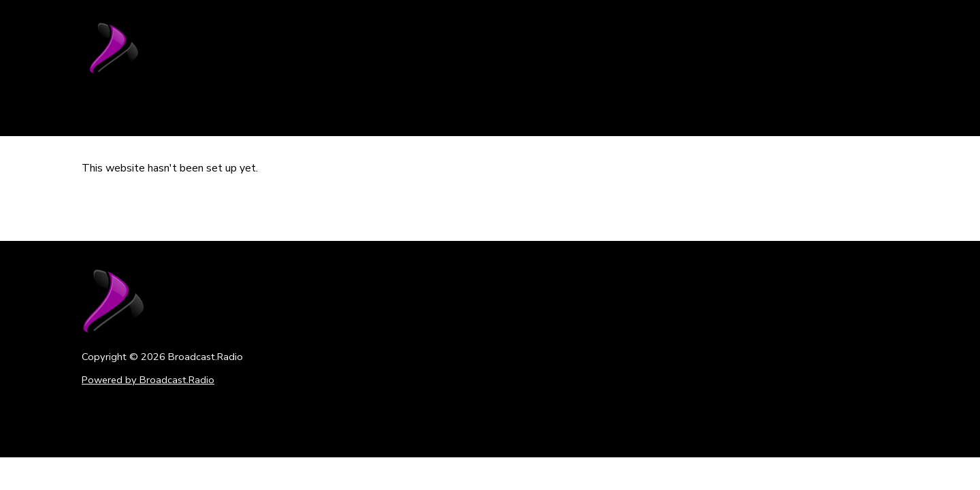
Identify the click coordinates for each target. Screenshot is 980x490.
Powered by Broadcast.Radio (148, 380)
